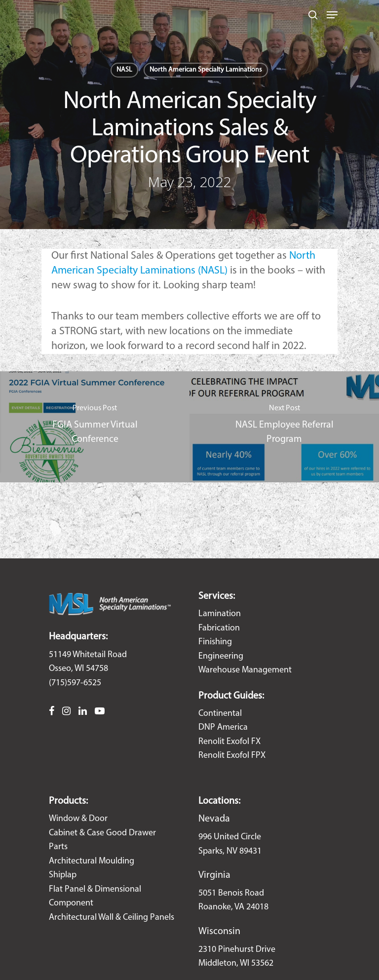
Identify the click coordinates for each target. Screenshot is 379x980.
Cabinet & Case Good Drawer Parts (102, 840)
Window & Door (78, 819)
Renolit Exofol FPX (232, 756)
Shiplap (63, 875)
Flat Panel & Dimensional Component (95, 897)
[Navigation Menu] (332, 15)
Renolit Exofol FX (229, 742)
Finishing (215, 642)
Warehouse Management (245, 670)
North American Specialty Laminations (206, 70)
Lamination (220, 614)
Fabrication (219, 628)
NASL (124, 70)
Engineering (221, 656)
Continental (220, 714)
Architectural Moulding (92, 861)
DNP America (223, 727)
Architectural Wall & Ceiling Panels (112, 918)
